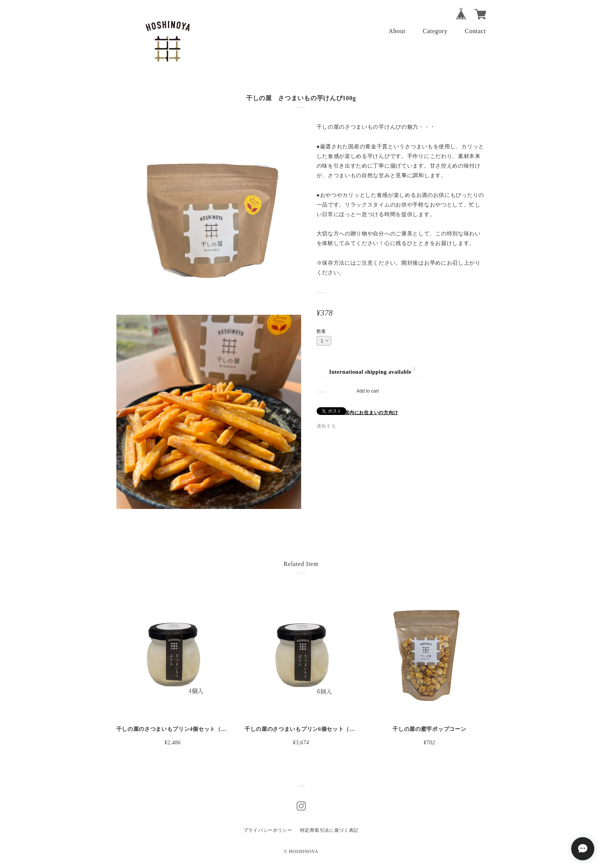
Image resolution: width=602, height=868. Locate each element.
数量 (321, 331)
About (397, 31)
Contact (475, 31)
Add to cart (367, 391)
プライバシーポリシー (268, 830)
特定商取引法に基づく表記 (329, 830)
